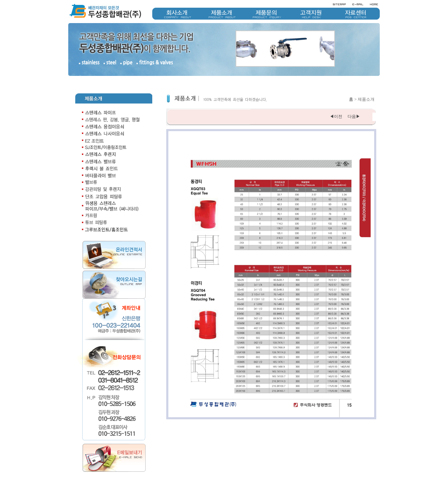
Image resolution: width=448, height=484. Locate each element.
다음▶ (353, 104)
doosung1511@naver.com (372, 477)
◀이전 (336, 104)
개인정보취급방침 (341, 471)
